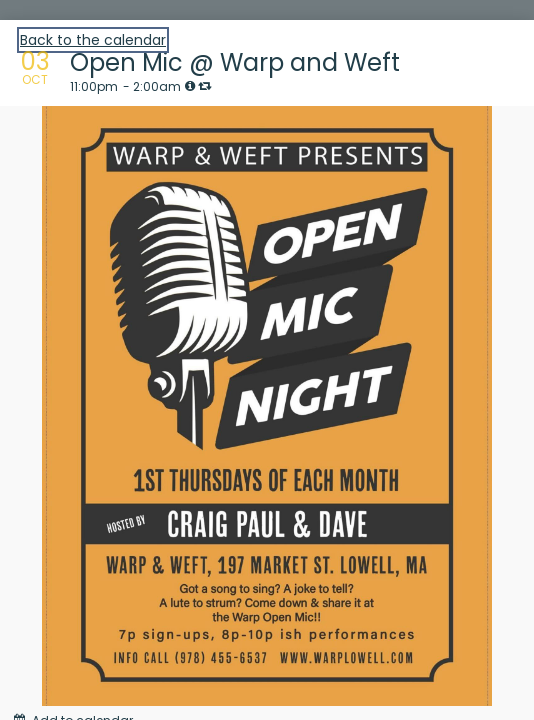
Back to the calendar (93, 40)
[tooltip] (190, 86)
